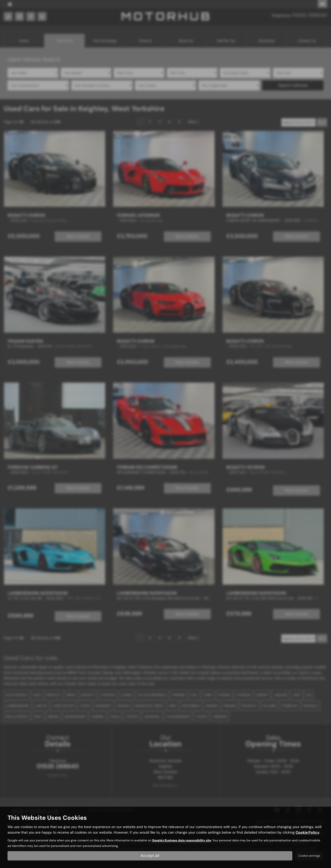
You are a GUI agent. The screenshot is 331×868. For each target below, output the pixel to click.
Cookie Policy (307, 832)
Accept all (150, 856)
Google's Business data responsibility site (182, 840)
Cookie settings (309, 856)
